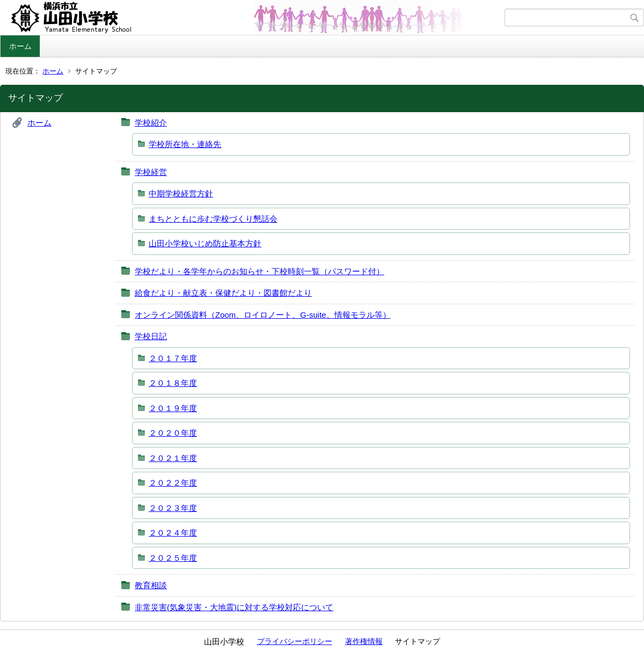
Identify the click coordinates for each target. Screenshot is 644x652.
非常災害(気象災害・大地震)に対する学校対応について (234, 607)
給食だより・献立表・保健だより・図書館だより (223, 293)
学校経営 (151, 172)
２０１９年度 (173, 408)
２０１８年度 (173, 383)
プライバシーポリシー (295, 641)
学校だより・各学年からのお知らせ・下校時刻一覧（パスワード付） (259, 271)
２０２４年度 (173, 533)
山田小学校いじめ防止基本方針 (205, 243)
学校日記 (151, 336)
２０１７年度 (173, 358)
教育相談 (151, 585)
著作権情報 (364, 641)
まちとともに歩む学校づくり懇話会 (213, 219)
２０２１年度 (173, 458)
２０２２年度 (173, 483)
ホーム (20, 46)
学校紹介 (151, 123)
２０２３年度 (173, 508)
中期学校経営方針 (181, 193)
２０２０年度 (173, 433)
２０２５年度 (173, 558)
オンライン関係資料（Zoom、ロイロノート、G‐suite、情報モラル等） (263, 315)
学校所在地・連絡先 (185, 144)
